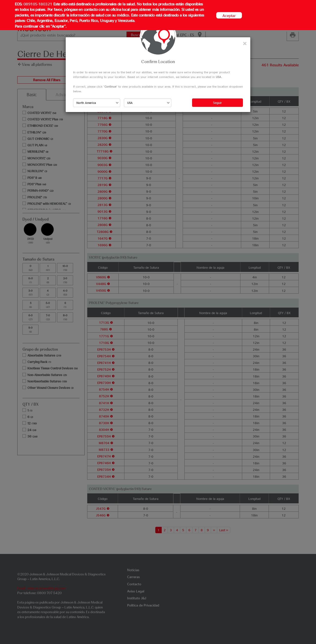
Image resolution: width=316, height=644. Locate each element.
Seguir (217, 103)
